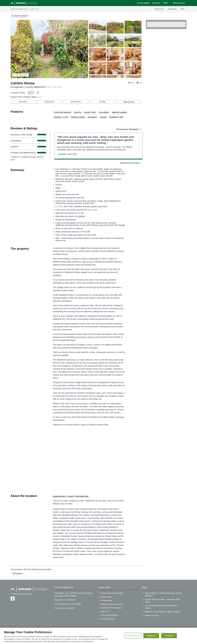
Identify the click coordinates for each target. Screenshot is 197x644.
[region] (98, 636)
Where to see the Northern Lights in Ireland (162, 612)
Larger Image (20, 75)
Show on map (129, 102)
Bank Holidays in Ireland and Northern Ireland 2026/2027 (163, 594)
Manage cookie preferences (112, 604)
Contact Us (156, 3)
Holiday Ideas (172, 9)
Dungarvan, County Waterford (36, 87)
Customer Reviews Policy (111, 608)
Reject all (151, 636)
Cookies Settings (133, 636)
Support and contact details (112, 593)
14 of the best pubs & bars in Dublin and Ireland (161, 607)
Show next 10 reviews (130, 163)
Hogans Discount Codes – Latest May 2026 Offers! (162, 601)
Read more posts (152, 615)
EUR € (167, 3)
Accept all (169, 636)
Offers (183, 9)
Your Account (179, 3)
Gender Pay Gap (108, 619)
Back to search (21, 16)
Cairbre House (23, 83)
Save (133, 83)
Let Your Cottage (143, 3)
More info (105, 611)
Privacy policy (107, 597)
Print (141, 83)
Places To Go (159, 9)
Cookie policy (106, 600)
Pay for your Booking (109, 615)
